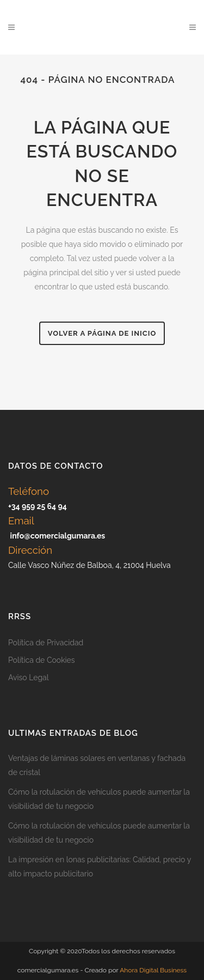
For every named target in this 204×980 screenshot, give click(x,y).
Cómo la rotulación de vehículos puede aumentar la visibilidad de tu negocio (99, 799)
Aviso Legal (29, 677)
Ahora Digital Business (153, 970)
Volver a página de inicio (102, 333)
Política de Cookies (42, 660)
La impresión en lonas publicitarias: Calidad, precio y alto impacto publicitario (100, 867)
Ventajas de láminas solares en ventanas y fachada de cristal (97, 765)
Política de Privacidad (46, 643)
